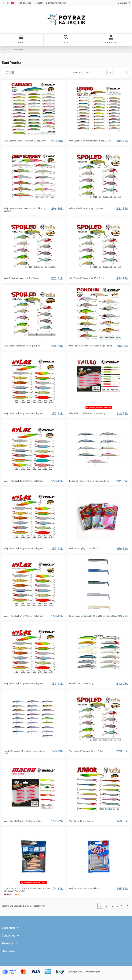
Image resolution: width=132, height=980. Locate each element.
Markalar (39, 3)
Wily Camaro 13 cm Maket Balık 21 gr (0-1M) (25, 141)
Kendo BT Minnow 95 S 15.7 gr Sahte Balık (89, 481)
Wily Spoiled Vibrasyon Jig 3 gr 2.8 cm (87, 208)
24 (88, 73)
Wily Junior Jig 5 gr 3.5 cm (81, 821)
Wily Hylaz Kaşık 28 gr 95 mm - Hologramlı (24, 548)
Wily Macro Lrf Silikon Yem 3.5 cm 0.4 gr (23, 821)
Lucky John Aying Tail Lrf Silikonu (84, 548)
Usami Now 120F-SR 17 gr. (82, 683)
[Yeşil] (8, 895)
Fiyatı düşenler (24, 3)
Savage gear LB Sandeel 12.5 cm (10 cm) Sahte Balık (93, 616)
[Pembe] (10, 895)
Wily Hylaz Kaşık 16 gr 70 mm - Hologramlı (24, 413)
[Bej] (19, 895)
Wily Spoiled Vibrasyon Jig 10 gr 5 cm (86, 278)
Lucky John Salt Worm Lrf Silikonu (85, 888)
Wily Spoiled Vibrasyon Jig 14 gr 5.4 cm (22, 346)
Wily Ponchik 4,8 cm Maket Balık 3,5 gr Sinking (91, 346)
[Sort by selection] (77, 73)
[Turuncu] (16, 895)
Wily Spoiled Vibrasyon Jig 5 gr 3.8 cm (21, 278)
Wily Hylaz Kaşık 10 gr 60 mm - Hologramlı (24, 481)
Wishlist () (124, 3)
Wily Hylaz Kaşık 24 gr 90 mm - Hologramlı (24, 616)
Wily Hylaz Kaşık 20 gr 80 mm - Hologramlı (24, 683)
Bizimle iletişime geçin (56, 3)
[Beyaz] (13, 895)
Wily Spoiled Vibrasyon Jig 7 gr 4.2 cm (87, 751)
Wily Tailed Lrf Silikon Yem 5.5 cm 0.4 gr (88, 413)
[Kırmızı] (5, 895)
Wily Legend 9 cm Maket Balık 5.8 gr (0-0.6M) (90, 141)
